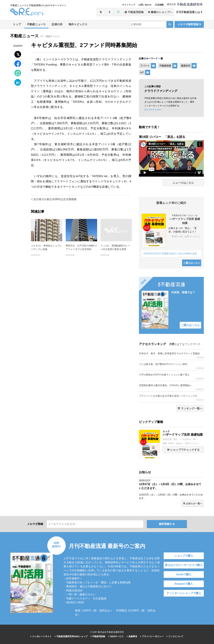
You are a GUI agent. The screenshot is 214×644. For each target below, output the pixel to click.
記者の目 (57, 24)
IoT (142, 72)
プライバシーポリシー (152, 636)
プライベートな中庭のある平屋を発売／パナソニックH (171, 398)
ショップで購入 (184, 556)
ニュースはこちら (183, 183)
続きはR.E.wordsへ (154, 110)
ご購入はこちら (192, 263)
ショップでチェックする (183, 450)
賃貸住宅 (186, 66)
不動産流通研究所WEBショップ (71, 636)
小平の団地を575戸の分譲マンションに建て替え (171, 377)
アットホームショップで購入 (184, 593)
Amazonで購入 (184, 584)
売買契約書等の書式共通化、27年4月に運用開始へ (171, 387)
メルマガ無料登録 (189, 24)
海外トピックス (78, 24)
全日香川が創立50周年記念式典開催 (54, 199)
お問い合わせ (145, 5)
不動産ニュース (36, 24)
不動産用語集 (134, 12)
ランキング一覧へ (190, 408)
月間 (172, 344)
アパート (145, 66)
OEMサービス (116, 636)
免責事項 (132, 636)
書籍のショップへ (160, 12)
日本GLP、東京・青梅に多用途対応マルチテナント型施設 (171, 355)
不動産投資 (165, 66)
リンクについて (175, 636)
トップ (17, 24)
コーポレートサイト (41, 636)
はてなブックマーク (189, 344)
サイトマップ (129, 5)
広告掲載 (159, 5)
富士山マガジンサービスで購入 (184, 565)
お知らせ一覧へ (193, 503)
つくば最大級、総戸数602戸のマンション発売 (171, 366)
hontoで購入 (184, 574)
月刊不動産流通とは (189, 12)
